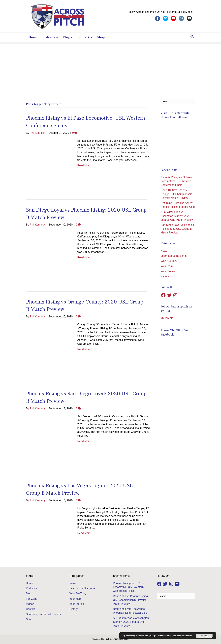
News (164, 251)
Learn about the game (174, 256)
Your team (167, 266)
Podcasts (49, 37)
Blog (66, 37)
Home (33, 37)
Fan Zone (32, 599)
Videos (30, 604)
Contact (83, 37)
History (165, 277)
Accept (204, 636)
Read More (84, 166)
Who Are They (169, 261)
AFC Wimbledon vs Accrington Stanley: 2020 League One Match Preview (177, 216)
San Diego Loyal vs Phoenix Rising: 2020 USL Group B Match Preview (177, 229)
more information (185, 636)
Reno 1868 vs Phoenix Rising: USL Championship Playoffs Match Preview (176, 194)
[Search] (192, 37)
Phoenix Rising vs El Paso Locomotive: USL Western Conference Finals (176, 181)
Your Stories (168, 271)
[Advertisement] (111, 67)
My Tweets (167, 318)
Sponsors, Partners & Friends (43, 614)
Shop (101, 37)
